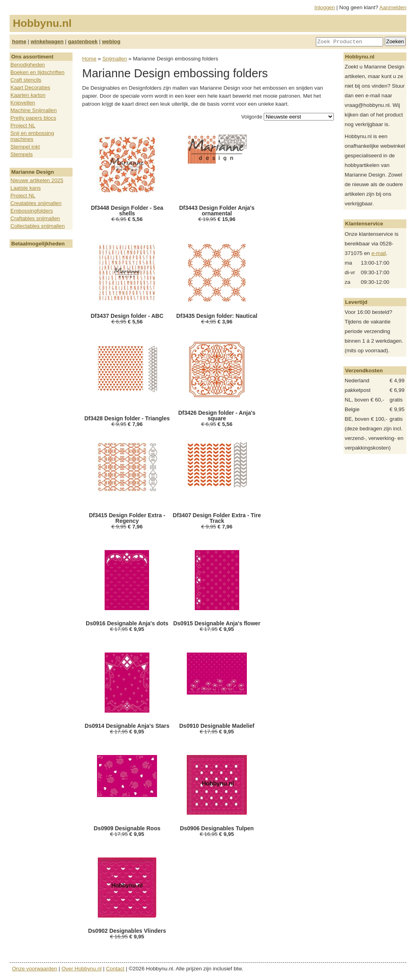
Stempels (22, 154)
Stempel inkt (25, 147)
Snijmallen (115, 59)
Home (89, 59)
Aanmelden (393, 7)
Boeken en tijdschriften (37, 72)
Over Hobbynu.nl (82, 969)
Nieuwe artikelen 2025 (37, 180)
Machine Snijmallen (34, 110)
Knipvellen (23, 103)
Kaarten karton (28, 95)
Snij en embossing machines (32, 136)
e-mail (379, 253)
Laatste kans (26, 188)
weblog (111, 41)
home (19, 41)
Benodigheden (28, 65)
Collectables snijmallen (38, 226)
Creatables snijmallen (36, 203)
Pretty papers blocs (33, 118)
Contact (115, 969)
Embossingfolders (32, 211)
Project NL (23, 126)
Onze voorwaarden (35, 969)
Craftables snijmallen (35, 218)
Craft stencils (26, 80)
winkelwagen (47, 41)
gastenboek (83, 41)
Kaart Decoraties (30, 87)
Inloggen (325, 7)
